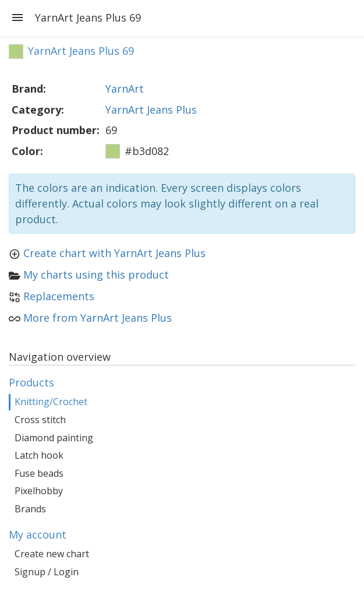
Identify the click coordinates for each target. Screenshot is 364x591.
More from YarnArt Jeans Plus (98, 318)
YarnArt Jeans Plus (151, 110)
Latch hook (39, 455)
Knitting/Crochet (51, 402)
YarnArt (125, 89)
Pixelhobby (39, 491)
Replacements (59, 296)
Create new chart (52, 554)
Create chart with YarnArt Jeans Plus (114, 253)
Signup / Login (47, 572)
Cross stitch (40, 420)
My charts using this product (96, 275)
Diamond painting (54, 438)
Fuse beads (39, 473)
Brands (30, 509)
